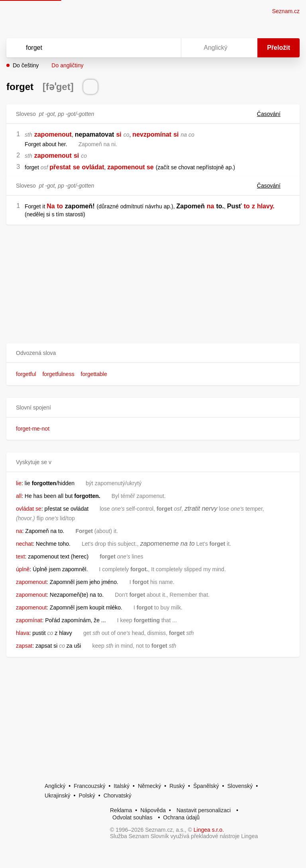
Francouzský (89, 786)
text (21, 556)
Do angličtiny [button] (67, 65)
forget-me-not (33, 429)
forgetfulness (58, 374)
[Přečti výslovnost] (90, 87)
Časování (274, 114)
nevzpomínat (152, 134)
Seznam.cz (286, 11)
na (211, 206)
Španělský (206, 786)
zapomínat (29, 620)
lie (19, 483)
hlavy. (266, 206)
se (76, 167)
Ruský (177, 786)
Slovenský (240, 786)
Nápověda (153, 810)
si (119, 134)
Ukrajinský (58, 796)
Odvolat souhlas (132, 817)
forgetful (26, 374)
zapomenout (53, 134)
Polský (87, 796)
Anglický (55, 786)
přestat (60, 167)
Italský (122, 786)
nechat (24, 544)
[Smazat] (150, 48)
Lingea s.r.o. (209, 830)
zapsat (24, 646)
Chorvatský (118, 796)
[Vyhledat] (83, 48)
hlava (23, 633)
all (19, 496)
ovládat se (29, 509)
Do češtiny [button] (26, 65)
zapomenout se (130, 167)
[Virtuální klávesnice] (167, 48)
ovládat (93, 167)
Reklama (121, 810)
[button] (153, 353)
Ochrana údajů (181, 817)
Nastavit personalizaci (204, 810)
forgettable (94, 374)
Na (51, 206)
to (60, 206)
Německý (149, 786)
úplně (23, 569)
